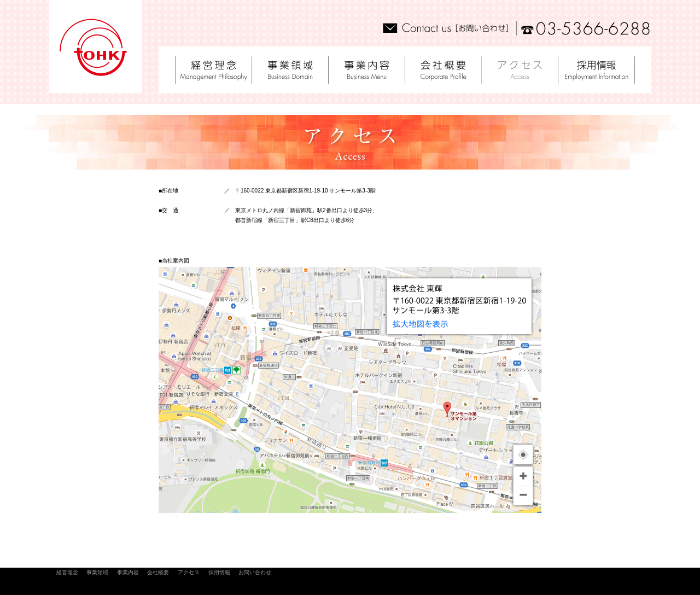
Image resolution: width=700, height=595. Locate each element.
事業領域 (97, 572)
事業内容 (128, 572)
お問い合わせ (255, 572)
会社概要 (158, 572)
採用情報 (219, 572)
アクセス (189, 572)
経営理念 (67, 572)
